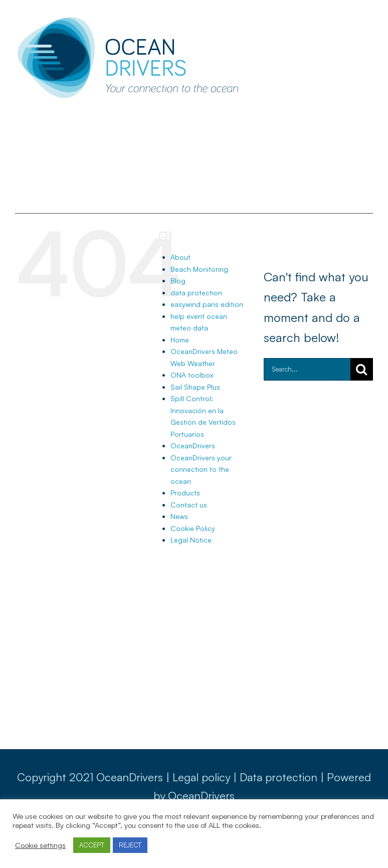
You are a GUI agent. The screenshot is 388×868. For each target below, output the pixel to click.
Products (185, 493)
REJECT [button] (130, 845)
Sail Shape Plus (195, 387)
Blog (178, 281)
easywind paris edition (207, 304)
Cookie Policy (193, 528)
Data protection (278, 777)
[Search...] (307, 369)
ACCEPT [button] (92, 845)
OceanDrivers (193, 446)
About (180, 257)
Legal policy (201, 777)
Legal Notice (191, 540)
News (179, 516)
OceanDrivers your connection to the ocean (201, 469)
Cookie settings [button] (40, 845)
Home (180, 340)
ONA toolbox (192, 375)
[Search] (362, 369)
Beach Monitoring (199, 269)
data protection (196, 293)
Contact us (189, 505)
